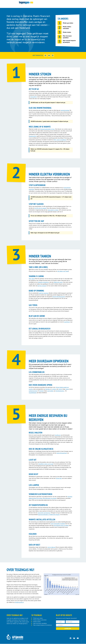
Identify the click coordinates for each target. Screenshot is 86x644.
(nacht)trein (67, 322)
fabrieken (48, 389)
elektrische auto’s (58, 282)
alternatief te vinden (53, 210)
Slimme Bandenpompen (59, 297)
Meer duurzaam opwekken (40, 624)
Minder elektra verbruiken (40, 620)
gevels (60, 389)
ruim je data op (51, 547)
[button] (45, 55)
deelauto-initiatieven (43, 282)
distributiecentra (60, 391)
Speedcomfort (33, 136)
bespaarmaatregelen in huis (47, 129)
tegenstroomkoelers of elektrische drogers (49, 515)
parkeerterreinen (33, 391)
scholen (54, 389)
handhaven (58, 435)
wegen (67, 389)
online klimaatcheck (62, 453)
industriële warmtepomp (44, 513)
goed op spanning (44, 293)
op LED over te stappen (40, 208)
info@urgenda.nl (19, 603)
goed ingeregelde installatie (58, 524)
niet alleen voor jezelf (63, 271)
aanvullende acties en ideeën (61, 526)
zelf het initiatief (42, 286)
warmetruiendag (65, 110)
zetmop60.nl (34, 97)
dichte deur (59, 479)
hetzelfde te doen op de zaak (46, 464)
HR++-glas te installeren (60, 140)
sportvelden (50, 391)
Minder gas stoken (38, 618)
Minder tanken (37, 622)
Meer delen (32, 279)
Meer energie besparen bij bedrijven (43, 626)
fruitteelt (41, 391)
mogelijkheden (33, 393)
